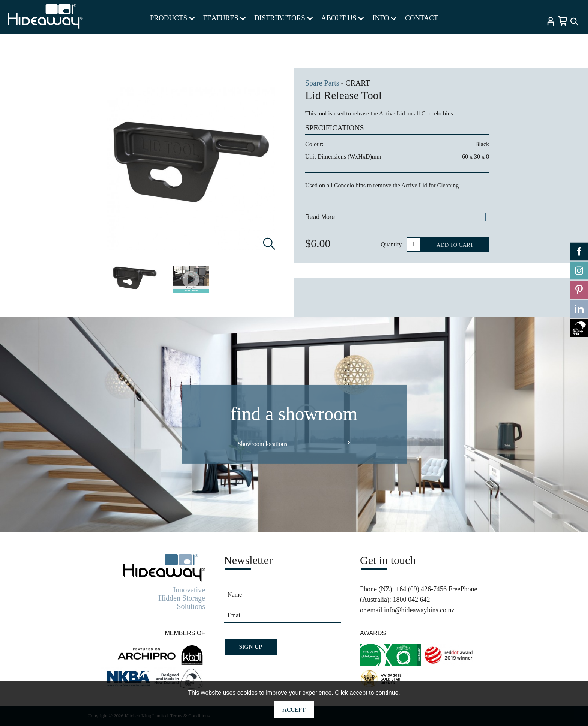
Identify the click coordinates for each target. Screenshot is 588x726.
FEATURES (225, 18)
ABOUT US (342, 18)
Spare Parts (322, 83)
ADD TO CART (455, 245)
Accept (294, 710)
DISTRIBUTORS (283, 18)
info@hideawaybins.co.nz (419, 610)
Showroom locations (262, 444)
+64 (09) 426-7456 (421, 589)
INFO (384, 18)
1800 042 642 (411, 600)
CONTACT (421, 18)
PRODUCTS (172, 18)
